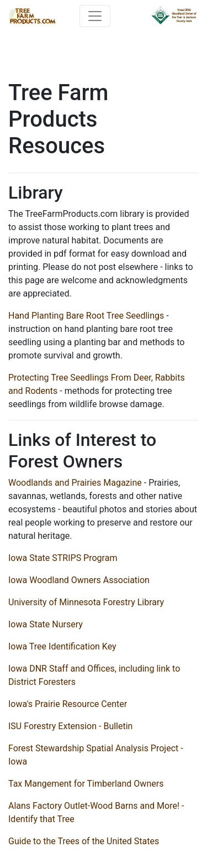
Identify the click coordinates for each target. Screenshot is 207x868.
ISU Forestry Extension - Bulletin (70, 726)
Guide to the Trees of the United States (84, 841)
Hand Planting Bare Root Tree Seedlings (86, 316)
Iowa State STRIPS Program (63, 558)
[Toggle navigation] (95, 16)
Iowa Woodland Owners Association (79, 580)
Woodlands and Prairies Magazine (75, 483)
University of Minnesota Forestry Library (86, 602)
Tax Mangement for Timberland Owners (86, 784)
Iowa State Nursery (46, 624)
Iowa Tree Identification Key (62, 646)
